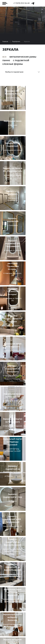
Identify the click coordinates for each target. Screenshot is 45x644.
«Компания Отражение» (17, 637)
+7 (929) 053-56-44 (21, 3)
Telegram (33, 3)
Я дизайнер (10, 628)
